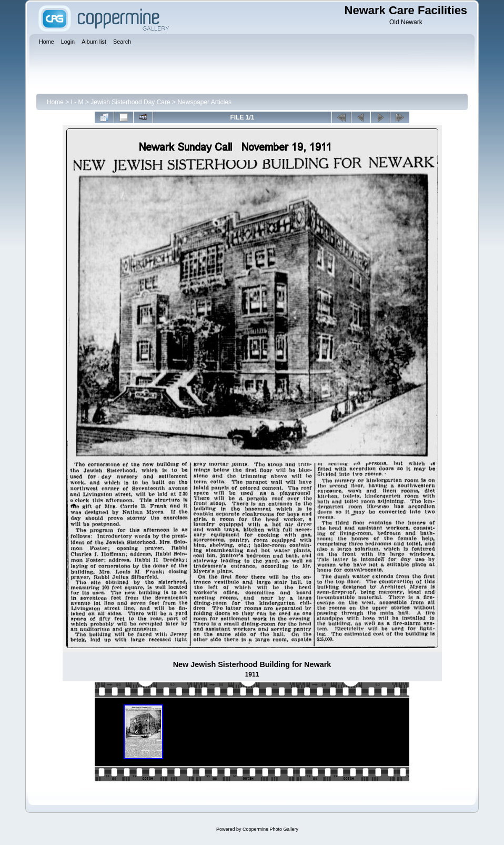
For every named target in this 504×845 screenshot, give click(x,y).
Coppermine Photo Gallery (270, 829)
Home (55, 102)
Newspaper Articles (204, 102)
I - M (77, 102)
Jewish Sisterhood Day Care (130, 102)
